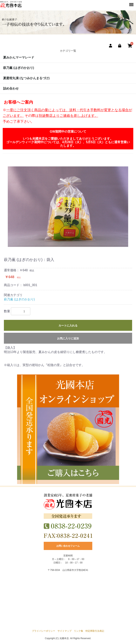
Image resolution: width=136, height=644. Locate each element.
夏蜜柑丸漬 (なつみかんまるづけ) (26, 78)
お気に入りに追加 (68, 338)
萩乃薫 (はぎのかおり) (19, 68)
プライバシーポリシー (44, 631)
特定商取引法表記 (95, 631)
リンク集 (78, 631)
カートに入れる (68, 326)
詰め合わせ (11, 88)
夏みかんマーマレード (19, 57)
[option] (68, 207)
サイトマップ (65, 631)
